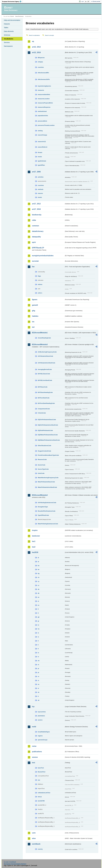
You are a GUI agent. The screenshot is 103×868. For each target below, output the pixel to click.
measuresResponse (44, 107)
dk (38, 593)
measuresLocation (44, 99)
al (38, 558)
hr (38, 625)
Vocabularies (9, 39)
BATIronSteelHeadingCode (46, 403)
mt (39, 661)
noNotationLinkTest (44, 793)
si (38, 688)
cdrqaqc (40, 62)
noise (34, 746)
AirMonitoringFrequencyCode (47, 352)
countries (41, 67)
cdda (34, 220)
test (33, 763)
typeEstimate (42, 161)
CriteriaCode (42, 413)
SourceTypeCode (43, 469)
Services (7, 42)
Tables (6, 28)
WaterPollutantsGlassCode (46, 482)
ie (38, 633)
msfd (34, 727)
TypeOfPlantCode (43, 515)
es (38, 605)
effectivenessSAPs (44, 79)
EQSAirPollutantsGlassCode (47, 420)
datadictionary (38, 231)
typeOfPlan (41, 165)
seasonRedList (42, 147)
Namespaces (8, 46)
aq (33, 41)
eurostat (35, 261)
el (38, 601)
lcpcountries (42, 712)
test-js (40, 797)
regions (40, 736)
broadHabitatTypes (44, 732)
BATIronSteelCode (44, 398)
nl (38, 665)
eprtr (34, 242)
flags (39, 276)
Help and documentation (12, 20)
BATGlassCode (43, 387)
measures (41, 90)
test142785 (41, 801)
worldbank (36, 844)
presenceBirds (42, 121)
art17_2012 (36, 204)
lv (38, 657)
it (38, 641)
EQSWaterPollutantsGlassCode (48, 435)
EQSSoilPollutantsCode (45, 430)
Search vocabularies (34, 35)
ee (38, 597)
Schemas (7, 35)
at (38, 562)
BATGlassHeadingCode (45, 392)
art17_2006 (36, 172)
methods (40, 189)
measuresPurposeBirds (45, 103)
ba (38, 566)
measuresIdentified (44, 94)
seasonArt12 (42, 142)
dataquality (36, 237)
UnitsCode (41, 473)
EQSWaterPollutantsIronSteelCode (49, 440)
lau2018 (35, 552)
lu (38, 653)
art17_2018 (36, 209)
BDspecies (41, 58)
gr (38, 621)
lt (38, 649)
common (35, 226)
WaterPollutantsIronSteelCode (47, 487)
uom (34, 833)
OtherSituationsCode (44, 446)
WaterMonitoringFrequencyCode (48, 478)
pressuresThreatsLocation (46, 125)
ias (33, 322)
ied (33, 327)
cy (38, 581)
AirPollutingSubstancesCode (47, 503)
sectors (40, 720)
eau (39, 780)
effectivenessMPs (43, 73)
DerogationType (43, 507)
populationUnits (43, 116)
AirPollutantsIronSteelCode (46, 363)
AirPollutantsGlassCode (45, 356)
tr (38, 696)
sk (38, 692)
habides (35, 316)
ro (38, 676)
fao (33, 267)
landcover (36, 536)
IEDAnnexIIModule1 (40, 333)
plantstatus (41, 716)
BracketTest (41, 772)
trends (40, 157)
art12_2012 (36, 47)
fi (38, 609)
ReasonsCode (42, 459)
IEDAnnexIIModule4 (40, 495)
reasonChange (42, 135)
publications (37, 752)
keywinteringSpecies (44, 86)
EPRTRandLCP (38, 248)
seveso (35, 757)
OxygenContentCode (44, 451)
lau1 (34, 541)
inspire (35, 530)
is (38, 637)
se (38, 684)
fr (38, 613)
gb (39, 617)
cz (38, 585)
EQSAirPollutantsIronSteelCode (48, 425)
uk (38, 700)
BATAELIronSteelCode (45, 380)
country (40, 849)
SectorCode (41, 465)
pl (38, 668)
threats (40, 152)
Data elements (9, 31)
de (38, 589)
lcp (33, 707)
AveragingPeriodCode (45, 369)
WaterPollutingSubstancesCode (48, 524)
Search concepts (49, 35)
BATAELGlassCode (44, 374)
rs (38, 680)
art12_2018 (36, 52)
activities (41, 177)
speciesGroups (43, 740)
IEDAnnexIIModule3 (40, 344)
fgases (35, 300)
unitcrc (40, 293)
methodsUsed (42, 111)
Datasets (7, 24)
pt (38, 672)
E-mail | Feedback (10, 862)
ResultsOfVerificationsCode (47, 511)
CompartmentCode (44, 409)
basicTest (41, 768)
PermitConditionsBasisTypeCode (48, 455)
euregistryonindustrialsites (43, 256)
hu (39, 629)
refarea (40, 284)
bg (39, 573)
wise (34, 838)
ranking (40, 131)
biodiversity (37, 215)
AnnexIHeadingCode (44, 338)
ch (38, 577)
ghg (33, 311)
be (38, 569)
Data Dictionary (19, 16)
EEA (12, 1)
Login (82, 1)
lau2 (34, 547)
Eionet (12, 16)
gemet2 (35, 305)
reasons (40, 193)
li (38, 645)
